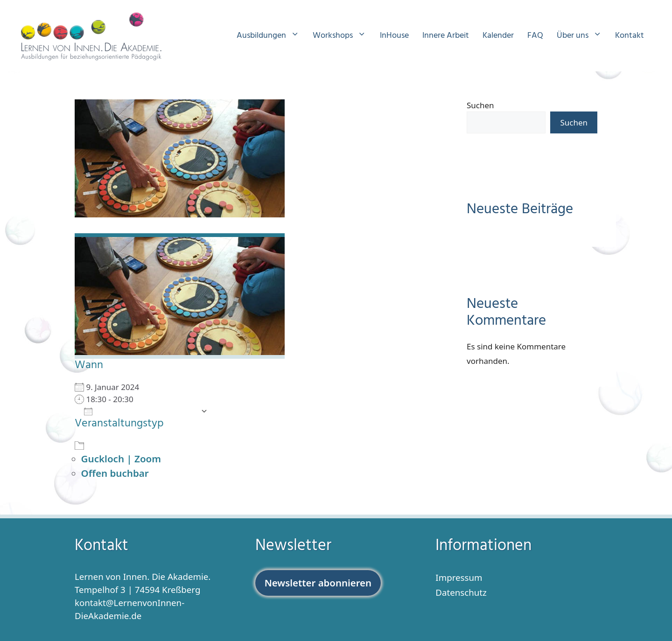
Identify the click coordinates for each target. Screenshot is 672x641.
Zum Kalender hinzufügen (140, 411)
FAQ (535, 36)
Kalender (498, 36)
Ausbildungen (273, 36)
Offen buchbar (115, 473)
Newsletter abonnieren (318, 583)
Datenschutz (461, 592)
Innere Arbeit (446, 36)
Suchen (480, 105)
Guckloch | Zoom (121, 459)
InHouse (394, 36)
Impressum (459, 577)
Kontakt (630, 36)
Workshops (344, 36)
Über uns (584, 36)
